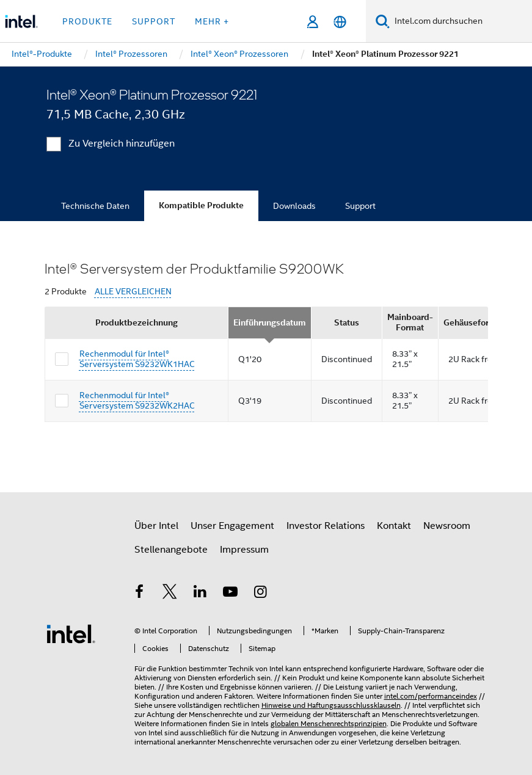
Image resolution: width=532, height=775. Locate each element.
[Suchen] (383, 21)
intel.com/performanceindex (431, 696)
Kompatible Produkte (201, 206)
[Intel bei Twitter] (170, 594)
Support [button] (154, 21)
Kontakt (394, 526)
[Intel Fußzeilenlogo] (71, 633)
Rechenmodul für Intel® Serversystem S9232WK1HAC (137, 359)
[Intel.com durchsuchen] (461, 21)
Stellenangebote (171, 550)
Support (360, 206)
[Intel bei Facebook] (140, 594)
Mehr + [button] (212, 21)
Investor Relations (326, 526)
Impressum (244, 550)
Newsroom (447, 526)
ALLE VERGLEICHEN (133, 292)
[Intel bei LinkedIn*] (200, 594)
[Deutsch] (340, 22)
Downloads (294, 206)
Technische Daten (95, 206)
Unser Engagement (232, 526)
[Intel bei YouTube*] (230, 594)
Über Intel (156, 526)
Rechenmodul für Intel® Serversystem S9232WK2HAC (137, 401)
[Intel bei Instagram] (261, 594)
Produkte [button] (87, 21)
